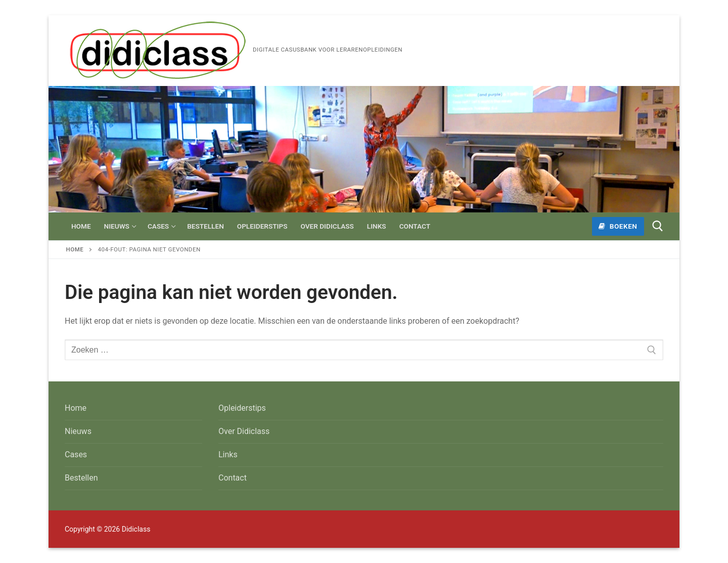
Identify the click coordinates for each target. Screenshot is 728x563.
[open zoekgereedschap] (658, 226)
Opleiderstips (242, 408)
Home (75, 249)
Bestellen (81, 478)
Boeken (618, 226)
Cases (76, 454)
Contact (233, 478)
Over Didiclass (244, 431)
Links (228, 454)
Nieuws (78, 431)
